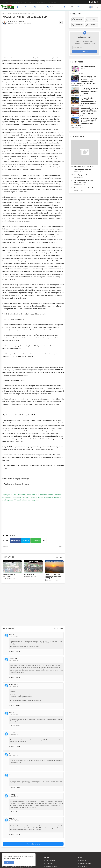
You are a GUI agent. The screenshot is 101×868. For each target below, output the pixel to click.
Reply (13, 651)
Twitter (27, 541)
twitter (93, 25)
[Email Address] (85, 47)
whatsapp (93, 20)
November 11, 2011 (14, 714)
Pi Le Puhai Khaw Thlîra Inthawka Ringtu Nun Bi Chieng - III (53, 576)
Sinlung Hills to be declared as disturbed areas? (85, 181)
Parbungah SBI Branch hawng (88, 67)
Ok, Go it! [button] (9, 862)
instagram (79, 25)
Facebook (16, 541)
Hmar (28, 7)
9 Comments (59, 628)
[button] (98, 7)
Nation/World (70, 7)
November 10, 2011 (14, 660)
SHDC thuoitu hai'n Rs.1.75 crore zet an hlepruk (85, 168)
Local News (39, 7)
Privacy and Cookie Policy (18, 2)
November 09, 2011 (14, 636)
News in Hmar (51, 861)
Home (20, 7)
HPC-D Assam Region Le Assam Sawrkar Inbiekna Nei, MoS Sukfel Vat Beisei (89, 91)
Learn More (16, 858)
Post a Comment (33, 844)
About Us (5, 2)
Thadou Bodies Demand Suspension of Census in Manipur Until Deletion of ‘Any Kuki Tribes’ (89, 111)
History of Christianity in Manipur (86, 188)
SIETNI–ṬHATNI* (29, 574)
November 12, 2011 (14, 735)
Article (10, 13)
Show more (60, 557)
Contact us (52, 2)
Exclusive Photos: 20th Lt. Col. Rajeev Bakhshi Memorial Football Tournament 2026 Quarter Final (84, 122)
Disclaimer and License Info (38, 2)
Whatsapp (37, 541)
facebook (79, 20)
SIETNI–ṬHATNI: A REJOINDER (9, 575)
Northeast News (54, 7)
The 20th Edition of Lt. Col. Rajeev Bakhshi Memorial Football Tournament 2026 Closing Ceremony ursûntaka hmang (85, 80)
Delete (18, 651)
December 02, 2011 (14, 821)
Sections (81, 7)
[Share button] (44, 540)
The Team (84, 866)
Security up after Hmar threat (85, 175)
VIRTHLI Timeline (86, 864)
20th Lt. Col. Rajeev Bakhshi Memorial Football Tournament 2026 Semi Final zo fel (88, 101)
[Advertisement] (35, 41)
